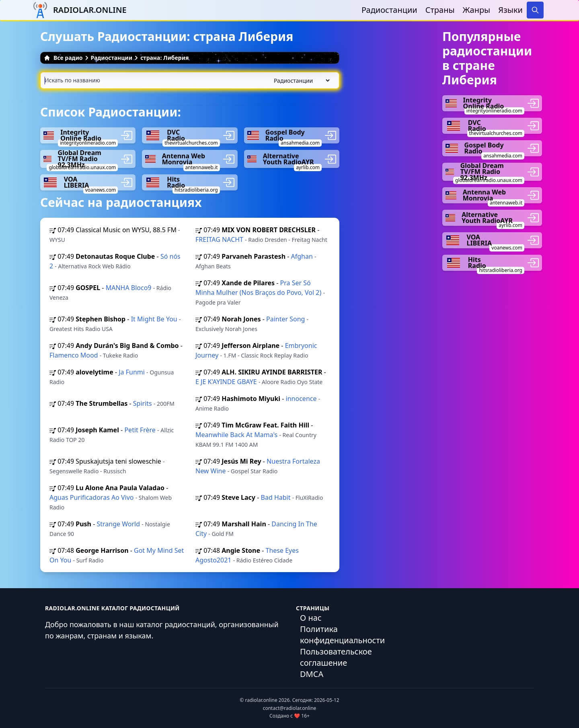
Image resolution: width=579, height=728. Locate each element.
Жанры (477, 10)
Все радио (63, 58)
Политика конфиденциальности (342, 635)
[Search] (535, 10)
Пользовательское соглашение (336, 657)
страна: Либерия (164, 58)
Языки (510, 10)
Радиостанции (389, 10)
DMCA (312, 674)
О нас (311, 618)
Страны (440, 10)
